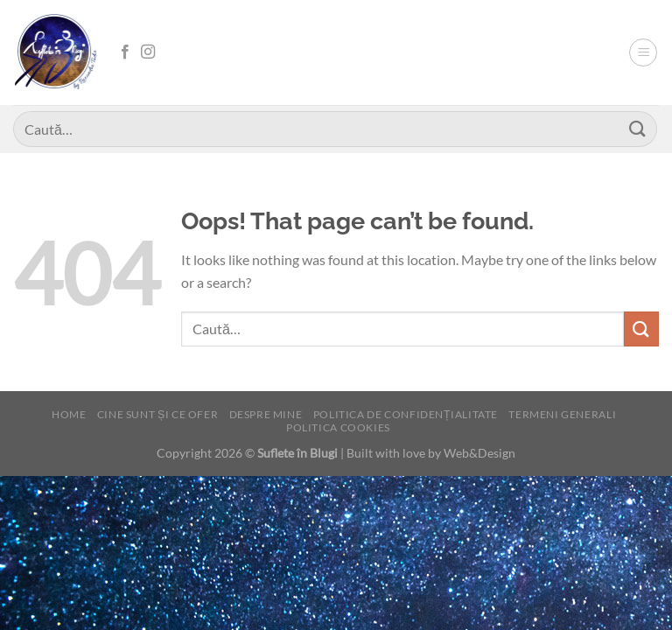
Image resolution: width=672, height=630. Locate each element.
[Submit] (638, 129)
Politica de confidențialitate (406, 414)
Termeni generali (562, 414)
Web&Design (479, 453)
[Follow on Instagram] (148, 52)
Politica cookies (338, 427)
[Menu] (643, 52)
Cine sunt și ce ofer (157, 414)
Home (69, 414)
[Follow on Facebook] (125, 52)
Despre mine (266, 414)
